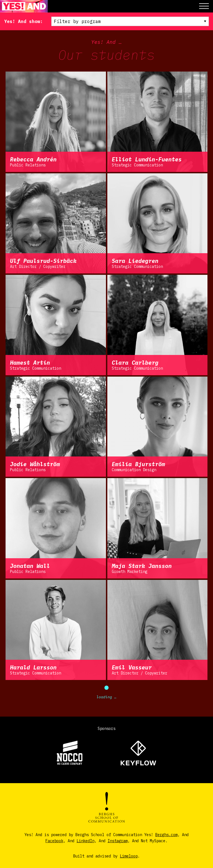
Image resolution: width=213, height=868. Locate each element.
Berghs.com (166, 835)
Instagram (118, 841)
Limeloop (129, 856)
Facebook (54, 841)
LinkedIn (85, 841)
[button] (204, 6)
